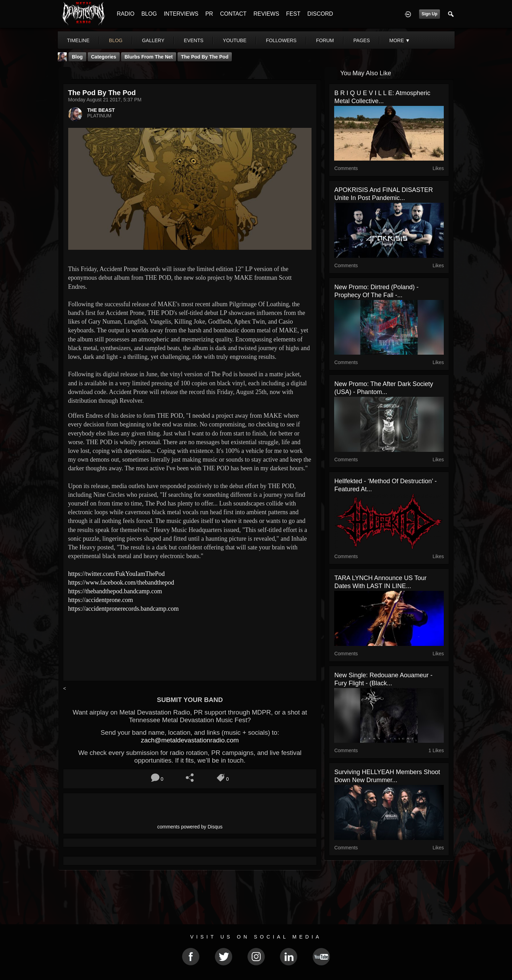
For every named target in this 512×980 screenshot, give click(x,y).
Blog (77, 57)
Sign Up (429, 14)
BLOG (149, 14)
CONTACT (233, 14)
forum (325, 40)
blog (116, 40)
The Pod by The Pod (205, 57)
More (400, 40)
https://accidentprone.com (101, 600)
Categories (104, 57)
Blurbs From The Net (149, 57)
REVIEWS (266, 14)
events (194, 40)
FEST (293, 14)
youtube (235, 40)
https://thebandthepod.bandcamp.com (115, 591)
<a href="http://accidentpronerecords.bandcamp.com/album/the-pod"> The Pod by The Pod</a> (190, 640)
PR (209, 14)
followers (281, 40)
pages (361, 40)
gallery (153, 40)
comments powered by (190, 827)
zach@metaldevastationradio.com (190, 740)
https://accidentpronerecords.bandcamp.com (124, 609)
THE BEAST (101, 110)
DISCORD (320, 14)
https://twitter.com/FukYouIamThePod (117, 574)
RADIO (126, 14)
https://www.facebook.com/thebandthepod (121, 582)
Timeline (78, 40)
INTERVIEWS (181, 14)
